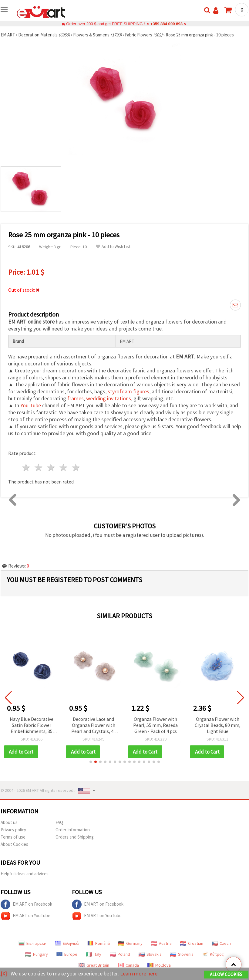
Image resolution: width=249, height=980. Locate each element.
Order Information (73, 830)
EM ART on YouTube (25, 916)
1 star (27, 468)
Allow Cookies (226, 974)
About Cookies (14, 844)
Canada (128, 965)
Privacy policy (13, 830)
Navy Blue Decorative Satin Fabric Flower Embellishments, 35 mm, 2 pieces (93, 726)
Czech (221, 943)
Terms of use (13, 837)
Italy (94, 954)
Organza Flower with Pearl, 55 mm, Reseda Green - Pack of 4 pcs (218, 725)
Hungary (37, 954)
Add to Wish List (113, 247)
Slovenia (182, 954)
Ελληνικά (67, 943)
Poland (120, 954)
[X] (4, 973)
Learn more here (139, 973)
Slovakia (150, 954)
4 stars (64, 468)
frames (76, 398)
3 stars (51, 468)
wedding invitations (109, 398)
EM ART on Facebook (26, 904)
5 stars (76, 468)
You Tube (31, 405)
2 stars (39, 468)
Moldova (159, 965)
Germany (130, 943)
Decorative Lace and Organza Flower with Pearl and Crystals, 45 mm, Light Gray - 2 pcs (156, 726)
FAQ (59, 822)
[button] (91, 762)
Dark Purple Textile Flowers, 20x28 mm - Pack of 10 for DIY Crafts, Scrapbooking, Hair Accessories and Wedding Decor (32, 726)
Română (99, 943)
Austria (161, 943)
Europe (67, 954)
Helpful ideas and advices (25, 874)
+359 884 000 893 (167, 24)
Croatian (192, 943)
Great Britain (94, 965)
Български (32, 943)
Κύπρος (213, 954)
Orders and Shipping (75, 837)
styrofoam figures (128, 391)
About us (9, 822)
